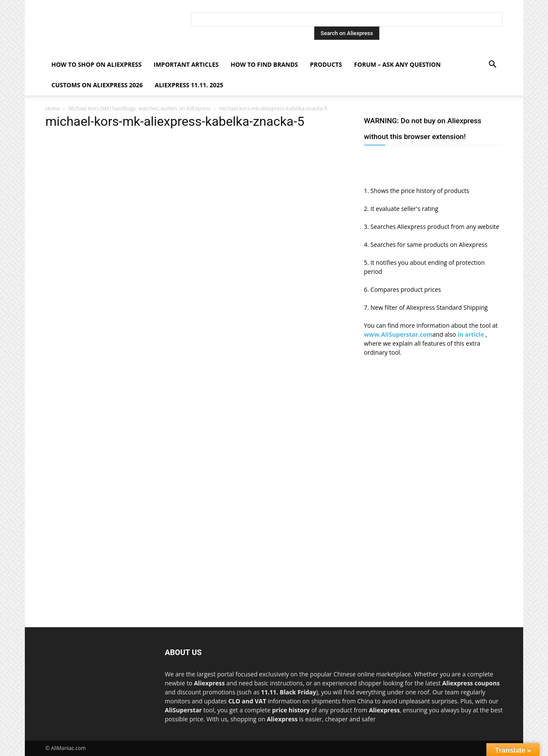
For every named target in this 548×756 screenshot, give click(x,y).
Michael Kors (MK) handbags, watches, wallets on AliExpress (139, 108)
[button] (492, 65)
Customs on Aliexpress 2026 (97, 85)
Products (326, 64)
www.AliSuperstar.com (398, 334)
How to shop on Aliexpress (97, 64)
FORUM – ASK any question (397, 64)
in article (472, 334)
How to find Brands (264, 64)
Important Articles (186, 64)
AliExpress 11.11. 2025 (189, 85)
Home (53, 108)
